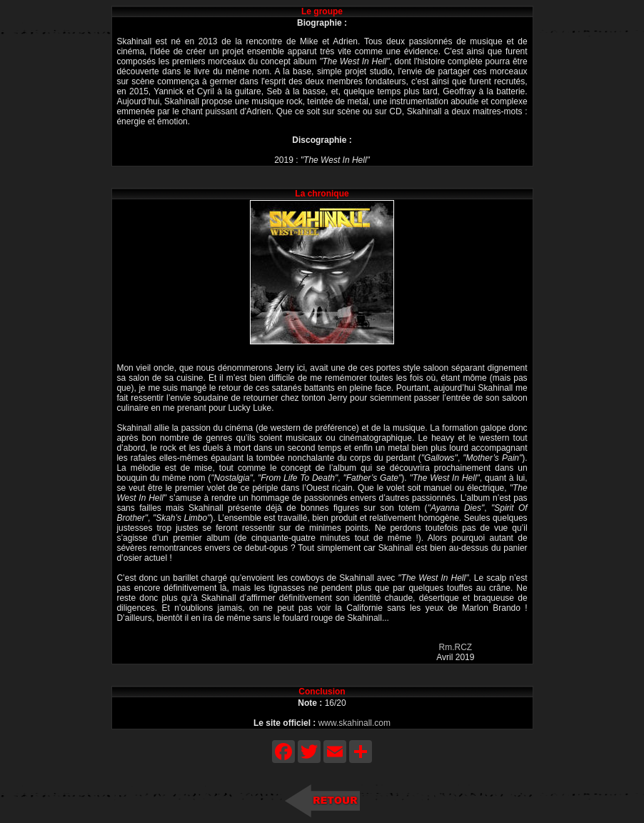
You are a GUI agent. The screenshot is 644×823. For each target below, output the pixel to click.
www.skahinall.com (354, 723)
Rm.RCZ (456, 647)
